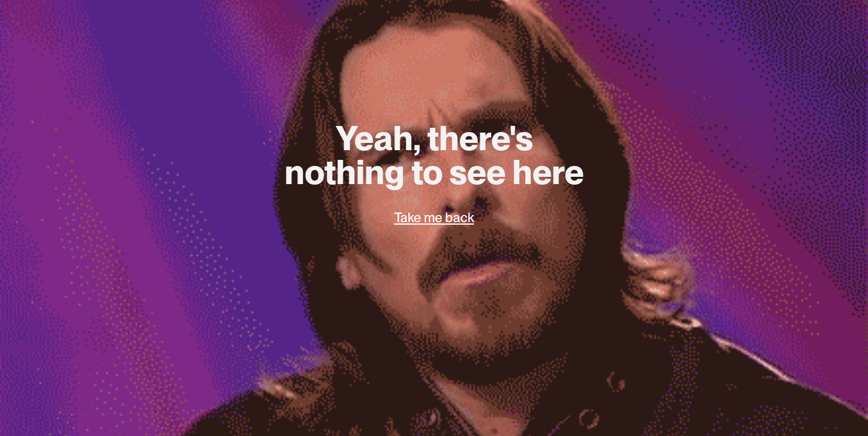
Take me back (434, 217)
